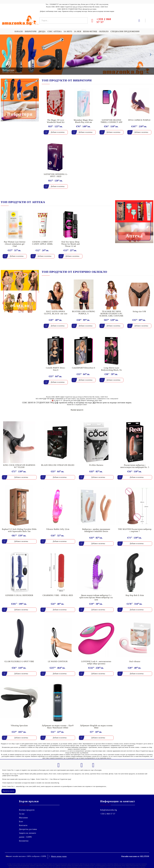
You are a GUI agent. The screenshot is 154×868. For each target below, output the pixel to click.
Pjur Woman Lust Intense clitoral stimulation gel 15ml (15, 244)
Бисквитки (24, 841)
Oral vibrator (135, 661)
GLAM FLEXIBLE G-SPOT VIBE (19, 661)
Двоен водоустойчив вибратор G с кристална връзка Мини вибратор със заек (96, 597)
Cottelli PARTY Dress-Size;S (56, 369)
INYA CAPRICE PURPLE (139, 120)
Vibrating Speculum (19, 726)
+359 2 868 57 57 (108, 814)
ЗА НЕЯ (78, 31)
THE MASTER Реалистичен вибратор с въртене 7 (135, 530)
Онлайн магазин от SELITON (135, 856)
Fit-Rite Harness (96, 465)
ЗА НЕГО (68, 31)
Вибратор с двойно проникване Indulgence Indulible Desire (96, 530)
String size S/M (139, 311)
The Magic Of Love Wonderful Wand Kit (56, 121)
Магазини (23, 818)
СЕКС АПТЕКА (55, 31)
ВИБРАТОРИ (31, 31)
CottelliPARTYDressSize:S (84, 368)
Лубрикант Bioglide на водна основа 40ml (96, 727)
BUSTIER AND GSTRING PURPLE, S (84, 313)
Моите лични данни (59, 856)
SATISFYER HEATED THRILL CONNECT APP (111, 121)
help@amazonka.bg (109, 810)
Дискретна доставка (28, 829)
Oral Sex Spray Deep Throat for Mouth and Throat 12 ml (70, 244)
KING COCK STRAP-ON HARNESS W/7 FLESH (19, 466)
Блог (21, 821)
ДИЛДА (42, 31)
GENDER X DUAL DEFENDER (19, 595)
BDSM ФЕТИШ (90, 31)
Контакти (23, 825)
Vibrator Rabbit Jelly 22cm (58, 529)
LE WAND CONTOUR (58, 661)
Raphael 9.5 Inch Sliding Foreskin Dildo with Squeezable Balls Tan (19, 530)
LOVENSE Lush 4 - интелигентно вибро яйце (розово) (96, 663)
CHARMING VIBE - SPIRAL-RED (58, 595)
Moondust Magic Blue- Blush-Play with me (84, 121)
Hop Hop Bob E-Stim (135, 595)
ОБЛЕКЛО (104, 31)
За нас (22, 814)
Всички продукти (27, 810)
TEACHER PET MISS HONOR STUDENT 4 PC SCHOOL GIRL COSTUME (111, 314)
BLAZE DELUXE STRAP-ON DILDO (58, 465)
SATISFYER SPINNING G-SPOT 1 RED (56, 175)
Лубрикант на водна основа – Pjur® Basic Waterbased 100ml (58, 727)
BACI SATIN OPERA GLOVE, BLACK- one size (56, 313)
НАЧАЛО (19, 31)
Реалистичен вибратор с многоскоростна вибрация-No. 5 (135, 466)
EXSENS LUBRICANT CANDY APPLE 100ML (43, 243)
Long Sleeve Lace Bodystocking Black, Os (111, 369)
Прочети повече (9, 791)
